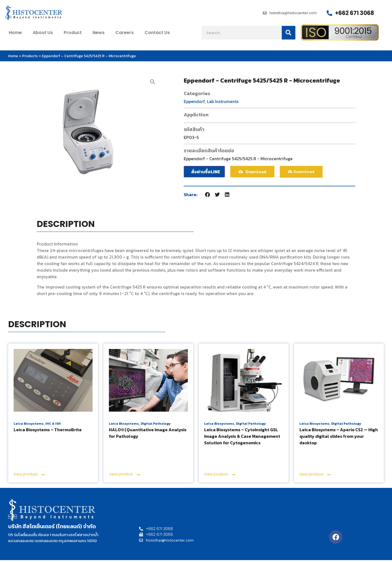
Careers (125, 34)
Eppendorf (194, 103)
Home (13, 58)
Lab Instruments (223, 103)
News (99, 34)
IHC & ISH (53, 425)
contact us (157, 34)
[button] (208, 196)
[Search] (289, 34)
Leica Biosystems (29, 425)
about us (43, 34)
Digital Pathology (156, 425)
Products (30, 58)
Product (73, 34)
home (15, 34)
